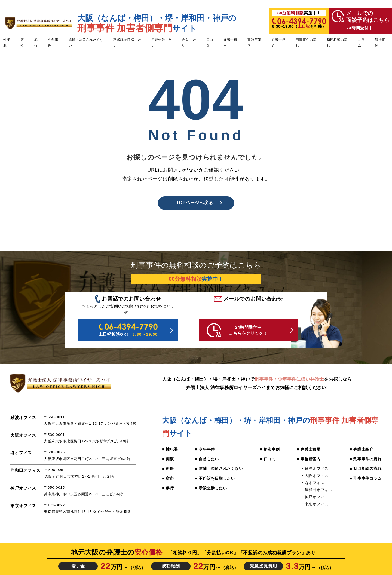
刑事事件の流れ (306, 43)
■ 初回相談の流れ (366, 469)
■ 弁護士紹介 (362, 449)
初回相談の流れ (337, 43)
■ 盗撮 (168, 469)
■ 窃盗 (168, 478)
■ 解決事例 (270, 449)
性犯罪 (7, 43)
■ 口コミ (268, 459)
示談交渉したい (162, 43)
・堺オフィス (313, 483)
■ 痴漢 (168, 459)
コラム (361, 43)
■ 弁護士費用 (309, 449)
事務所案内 (254, 43)
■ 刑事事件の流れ (366, 459)
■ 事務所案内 (309, 459)
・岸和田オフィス (317, 490)
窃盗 (22, 43)
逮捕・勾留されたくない (86, 43)
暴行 (36, 43)
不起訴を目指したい (127, 43)
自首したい (189, 43)
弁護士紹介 (279, 43)
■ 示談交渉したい (211, 488)
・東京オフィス (315, 504)
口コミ (210, 43)
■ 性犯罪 (170, 449)
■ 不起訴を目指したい (215, 478)
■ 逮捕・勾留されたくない (219, 469)
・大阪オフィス (315, 476)
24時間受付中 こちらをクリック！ (237, 330)
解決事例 (380, 43)
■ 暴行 (168, 488)
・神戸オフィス (315, 497)
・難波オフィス (315, 469)
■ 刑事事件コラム (366, 478)
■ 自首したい (207, 459)
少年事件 (53, 43)
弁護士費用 (230, 43)
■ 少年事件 (205, 449)
